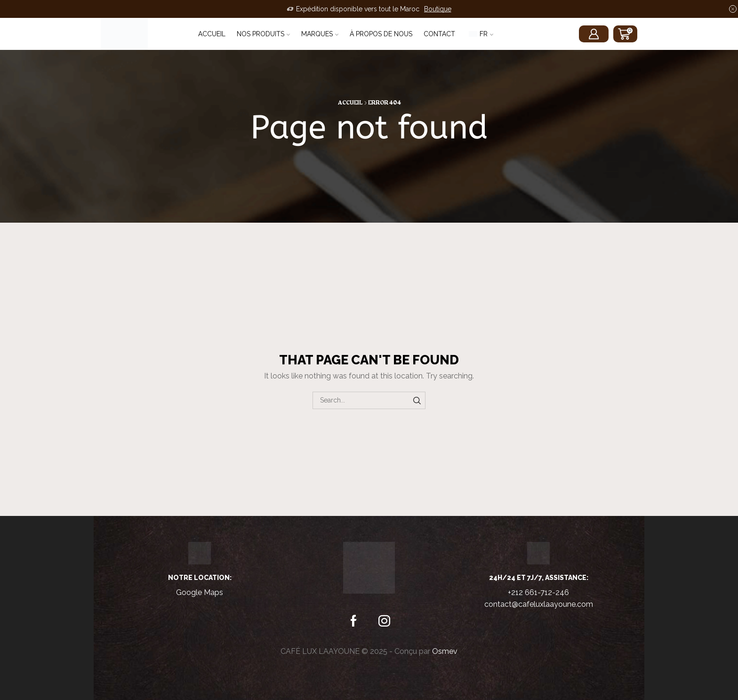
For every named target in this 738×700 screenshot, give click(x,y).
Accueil (212, 34)
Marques (320, 34)
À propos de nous (381, 34)
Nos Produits (263, 34)
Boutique (438, 9)
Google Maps (200, 592)
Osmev (445, 651)
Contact (439, 34)
